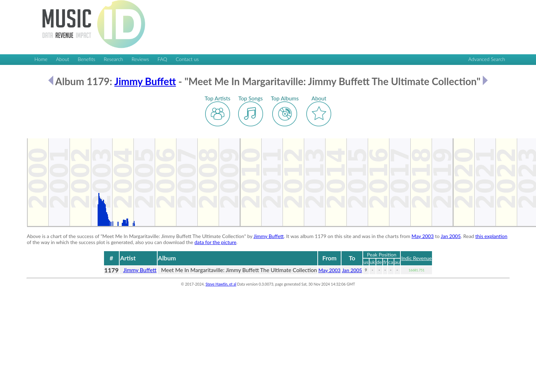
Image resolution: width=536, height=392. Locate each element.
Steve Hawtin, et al (221, 284)
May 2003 (423, 236)
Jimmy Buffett (145, 81)
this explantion (491, 236)
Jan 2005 (451, 236)
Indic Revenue (416, 258)
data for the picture (215, 242)
